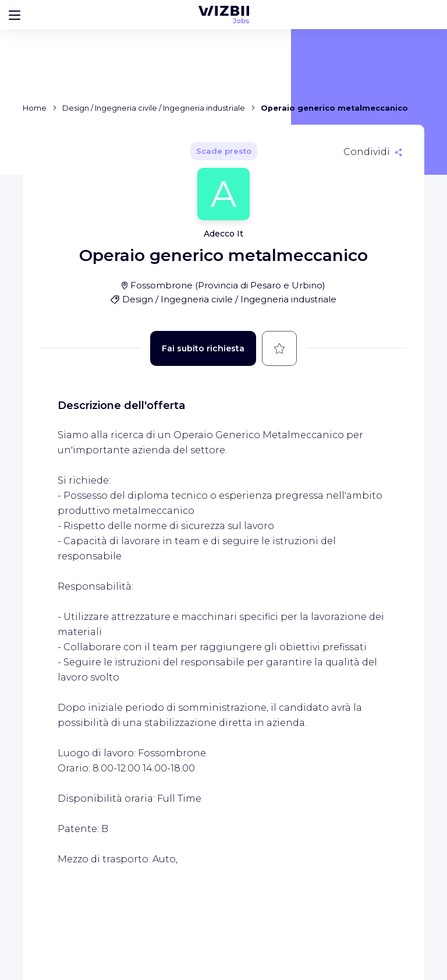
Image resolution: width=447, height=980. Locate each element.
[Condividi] (373, 152)
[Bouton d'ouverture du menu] (15, 15)
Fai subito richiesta (203, 348)
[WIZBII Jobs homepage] (224, 15)
